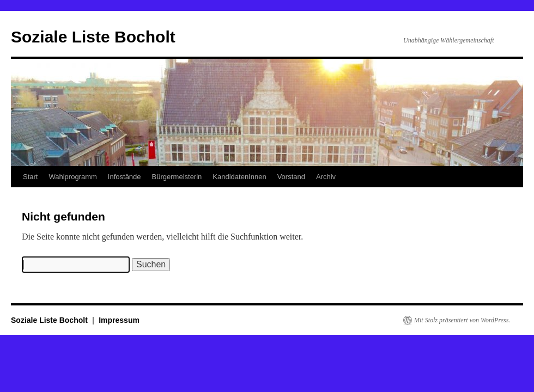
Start (30, 177)
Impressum (119, 320)
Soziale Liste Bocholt (93, 37)
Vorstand (291, 177)
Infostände (125, 177)
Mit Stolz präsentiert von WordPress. (462, 320)
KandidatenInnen (239, 177)
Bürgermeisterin (177, 177)
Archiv (326, 177)
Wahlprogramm (72, 177)
